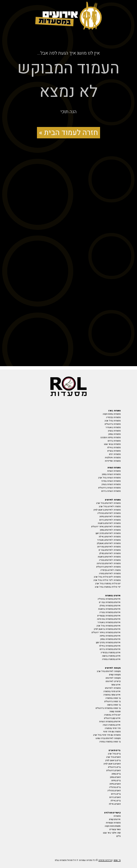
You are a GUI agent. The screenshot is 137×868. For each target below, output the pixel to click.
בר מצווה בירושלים (112, 702)
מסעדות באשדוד (113, 427)
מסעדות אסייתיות (113, 461)
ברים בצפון (116, 774)
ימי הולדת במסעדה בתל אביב (108, 587)
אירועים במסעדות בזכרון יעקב (108, 643)
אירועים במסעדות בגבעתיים (109, 616)
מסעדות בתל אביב (112, 421)
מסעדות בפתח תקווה (112, 414)
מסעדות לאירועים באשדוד (109, 540)
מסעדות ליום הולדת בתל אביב (107, 577)
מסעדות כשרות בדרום (111, 491)
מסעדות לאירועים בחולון (110, 553)
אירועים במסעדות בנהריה (110, 612)
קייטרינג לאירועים (113, 681)
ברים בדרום (116, 794)
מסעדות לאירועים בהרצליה (109, 513)
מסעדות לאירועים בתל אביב (108, 503)
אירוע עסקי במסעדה (112, 695)
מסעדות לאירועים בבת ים (110, 550)
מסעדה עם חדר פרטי (112, 732)
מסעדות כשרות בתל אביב (109, 478)
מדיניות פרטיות (105, 860)
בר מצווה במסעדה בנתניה (110, 742)
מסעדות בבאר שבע (112, 444)
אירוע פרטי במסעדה (112, 691)
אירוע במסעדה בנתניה (111, 659)
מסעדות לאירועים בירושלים (108, 567)
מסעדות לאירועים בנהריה (110, 560)
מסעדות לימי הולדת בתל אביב (107, 580)
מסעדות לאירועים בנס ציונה (109, 563)
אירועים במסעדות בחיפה (110, 636)
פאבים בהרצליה (114, 791)
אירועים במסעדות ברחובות (109, 609)
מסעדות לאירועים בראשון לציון (107, 510)
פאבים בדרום (115, 797)
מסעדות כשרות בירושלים (109, 488)
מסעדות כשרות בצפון (111, 474)
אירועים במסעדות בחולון (110, 606)
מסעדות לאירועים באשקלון (109, 543)
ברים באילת (116, 801)
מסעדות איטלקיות (113, 458)
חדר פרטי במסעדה (113, 728)
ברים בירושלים (114, 767)
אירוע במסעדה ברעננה (111, 656)
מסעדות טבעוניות (113, 823)
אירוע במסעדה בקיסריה (111, 653)
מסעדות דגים (115, 454)
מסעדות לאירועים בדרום (110, 520)
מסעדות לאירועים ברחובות (109, 523)
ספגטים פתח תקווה (113, 826)
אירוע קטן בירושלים (112, 718)
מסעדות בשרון (114, 431)
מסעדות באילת (114, 448)
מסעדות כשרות (114, 471)
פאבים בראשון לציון (112, 764)
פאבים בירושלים (113, 771)
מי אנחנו (117, 860)
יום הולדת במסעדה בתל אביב (108, 584)
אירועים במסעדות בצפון (110, 639)
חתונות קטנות (115, 712)
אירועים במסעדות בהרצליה (109, 599)
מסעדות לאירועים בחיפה (110, 517)
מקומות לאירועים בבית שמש (108, 738)
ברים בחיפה (116, 781)
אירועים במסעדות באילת (110, 646)
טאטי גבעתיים (115, 829)
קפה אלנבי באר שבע (112, 833)
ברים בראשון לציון (113, 760)
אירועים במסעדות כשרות (110, 722)
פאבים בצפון (115, 777)
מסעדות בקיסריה (113, 417)
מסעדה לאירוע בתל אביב (110, 507)
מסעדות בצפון (115, 434)
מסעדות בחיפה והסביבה (110, 438)
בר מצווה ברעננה (114, 705)
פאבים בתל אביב (113, 757)
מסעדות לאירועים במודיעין (109, 547)
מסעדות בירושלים (113, 424)
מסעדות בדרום (114, 441)
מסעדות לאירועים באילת (110, 537)
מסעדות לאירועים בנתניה (110, 574)
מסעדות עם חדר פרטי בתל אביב (107, 735)
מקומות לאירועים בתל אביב (109, 671)
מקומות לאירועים (113, 678)
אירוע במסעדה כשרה (112, 725)
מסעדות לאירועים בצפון (110, 530)
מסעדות (117, 816)
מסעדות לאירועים (113, 688)
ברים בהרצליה (115, 787)
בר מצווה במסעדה (113, 698)
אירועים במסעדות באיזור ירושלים (106, 632)
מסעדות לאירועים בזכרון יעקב (108, 533)
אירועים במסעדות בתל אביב (108, 626)
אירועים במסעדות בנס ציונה (109, 619)
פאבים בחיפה (115, 784)
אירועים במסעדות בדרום (110, 649)
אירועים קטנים (115, 819)
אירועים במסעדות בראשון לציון (107, 629)
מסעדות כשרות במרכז (111, 481)
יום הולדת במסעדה (112, 715)
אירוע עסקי (116, 685)
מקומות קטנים (115, 675)
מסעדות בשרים (114, 451)
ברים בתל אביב (114, 754)
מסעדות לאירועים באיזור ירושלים (106, 527)
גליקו (118, 836)
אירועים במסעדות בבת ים (110, 602)
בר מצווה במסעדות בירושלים (108, 708)
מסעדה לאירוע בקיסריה (110, 570)
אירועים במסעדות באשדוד (109, 622)
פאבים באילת (115, 804)
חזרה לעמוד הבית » (68, 133)
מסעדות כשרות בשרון (111, 484)
